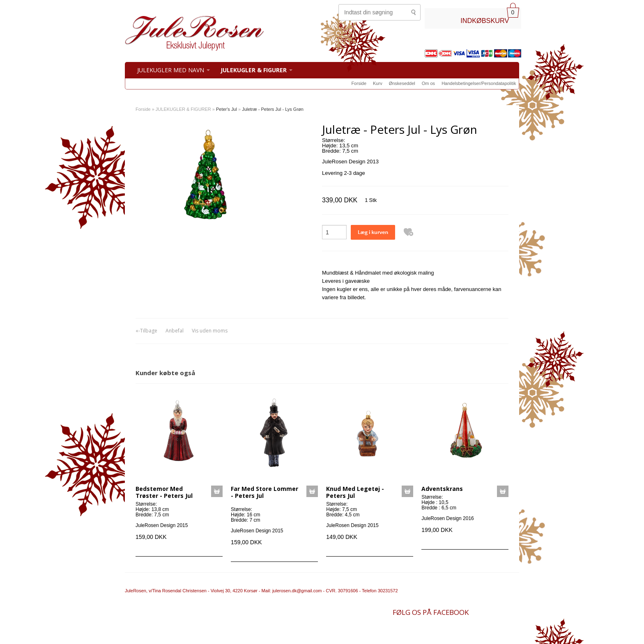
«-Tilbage (146, 331)
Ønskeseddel (402, 83)
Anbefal (175, 331)
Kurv (378, 83)
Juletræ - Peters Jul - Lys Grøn (273, 109)
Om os (428, 83)
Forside (359, 83)
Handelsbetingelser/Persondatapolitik (479, 83)
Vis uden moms (210, 331)
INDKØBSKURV (485, 21)
